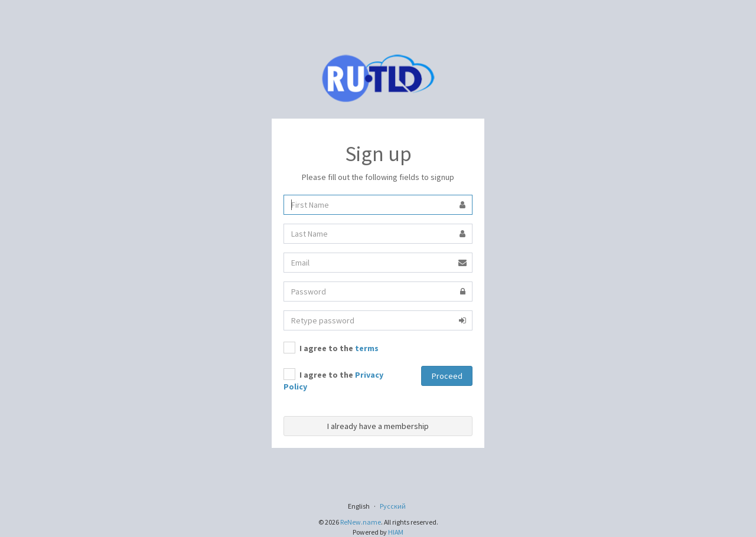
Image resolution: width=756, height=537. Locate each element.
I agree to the (331, 348)
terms (367, 348)
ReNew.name (361, 522)
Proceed (447, 376)
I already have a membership (378, 426)
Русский (393, 506)
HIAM (396, 532)
